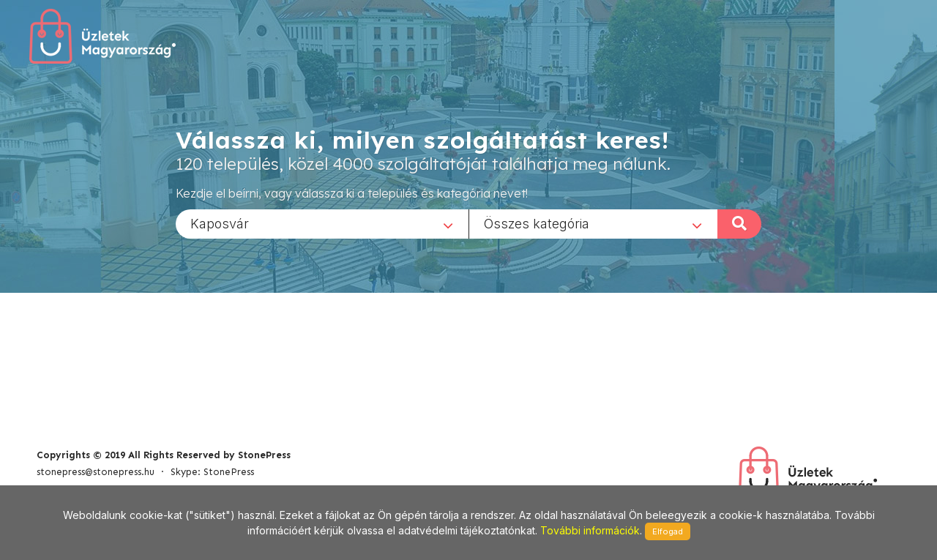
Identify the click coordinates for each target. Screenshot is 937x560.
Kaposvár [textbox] (220, 223)
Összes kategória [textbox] (537, 223)
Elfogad (668, 531)
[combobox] (322, 223)
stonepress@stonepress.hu (96, 472)
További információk (590, 530)
